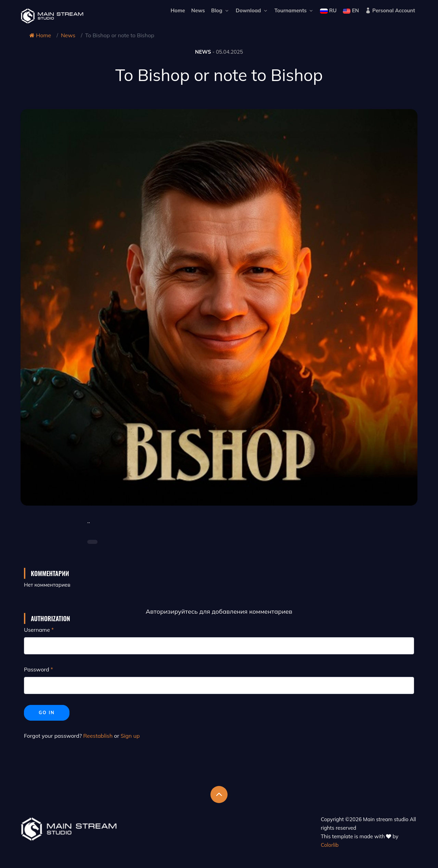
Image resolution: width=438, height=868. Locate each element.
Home (178, 10)
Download (252, 10)
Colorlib (330, 845)
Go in (47, 712)
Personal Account (390, 10)
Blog (220, 10)
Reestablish (98, 736)
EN (351, 10)
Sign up (130, 736)
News (198, 10)
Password (37, 669)
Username (37, 630)
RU (328, 10)
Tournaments (294, 10)
